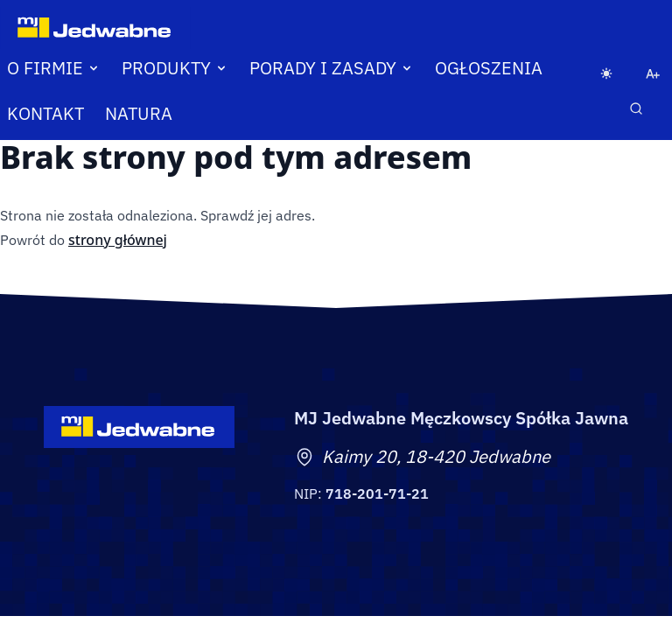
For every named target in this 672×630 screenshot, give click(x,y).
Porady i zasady (332, 68)
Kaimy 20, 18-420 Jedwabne (436, 456)
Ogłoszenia (489, 68)
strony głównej (118, 240)
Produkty (175, 68)
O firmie (54, 68)
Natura (139, 113)
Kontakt (45, 113)
